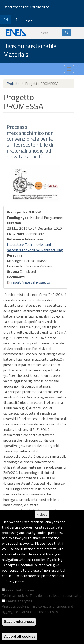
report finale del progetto (31, 282)
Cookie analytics (19, 601)
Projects (13, 84)
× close (42, 514)
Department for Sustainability (28, 7)
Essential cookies (20, 590)
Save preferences (19, 622)
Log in (29, 20)
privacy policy (14, 581)
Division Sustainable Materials (30, 50)
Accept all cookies (20, 636)
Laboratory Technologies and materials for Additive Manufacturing (35, 247)
